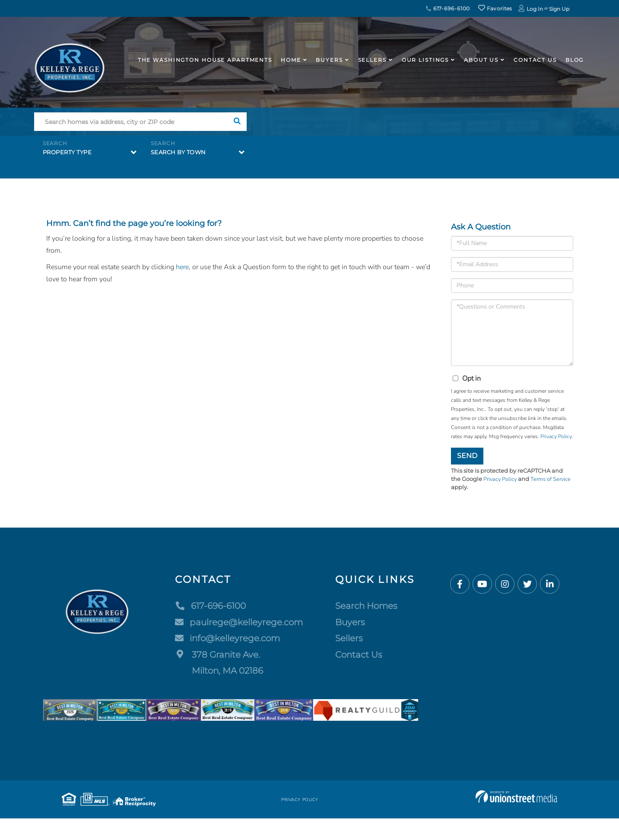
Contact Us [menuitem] (535, 60)
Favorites (495, 8)
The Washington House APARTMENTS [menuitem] (205, 60)
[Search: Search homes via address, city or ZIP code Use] (131, 122)
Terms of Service (552, 479)
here (182, 267)
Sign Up (559, 9)
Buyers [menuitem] (329, 60)
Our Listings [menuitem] (425, 60)
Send (467, 456)
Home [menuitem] (291, 60)
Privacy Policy (556, 436)
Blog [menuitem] (575, 60)
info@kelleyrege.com (227, 638)
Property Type (67, 152)
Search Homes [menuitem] (366, 606)
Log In (535, 9)
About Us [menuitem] (481, 60)
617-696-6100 (448, 8)
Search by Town (178, 152)
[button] (237, 122)
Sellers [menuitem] (372, 60)
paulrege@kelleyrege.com (239, 622)
